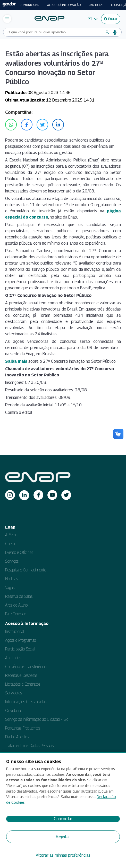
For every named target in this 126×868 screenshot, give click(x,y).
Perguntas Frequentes (23, 728)
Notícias (11, 579)
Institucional (15, 631)
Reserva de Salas (19, 596)
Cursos (11, 544)
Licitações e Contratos (23, 684)
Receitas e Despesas (21, 675)
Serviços (12, 561)
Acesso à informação (64, 5)
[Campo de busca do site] (55, 32)
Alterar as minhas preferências (63, 855)
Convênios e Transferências (27, 667)
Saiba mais (16, 361)
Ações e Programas (20, 640)
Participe (96, 5)
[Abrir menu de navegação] (7, 19)
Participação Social (20, 649)
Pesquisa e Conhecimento (26, 570)
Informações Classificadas (26, 702)
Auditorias (13, 658)
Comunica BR (30, 5)
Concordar (63, 819)
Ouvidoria (13, 711)
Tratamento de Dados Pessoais (29, 746)
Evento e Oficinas (19, 552)
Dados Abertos (17, 737)
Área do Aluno (16, 605)
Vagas (10, 588)
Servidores (14, 693)
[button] (93, 19)
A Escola (12, 535)
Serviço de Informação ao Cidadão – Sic (37, 719)
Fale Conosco (16, 614)
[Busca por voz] (115, 32)
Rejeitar (63, 837)
